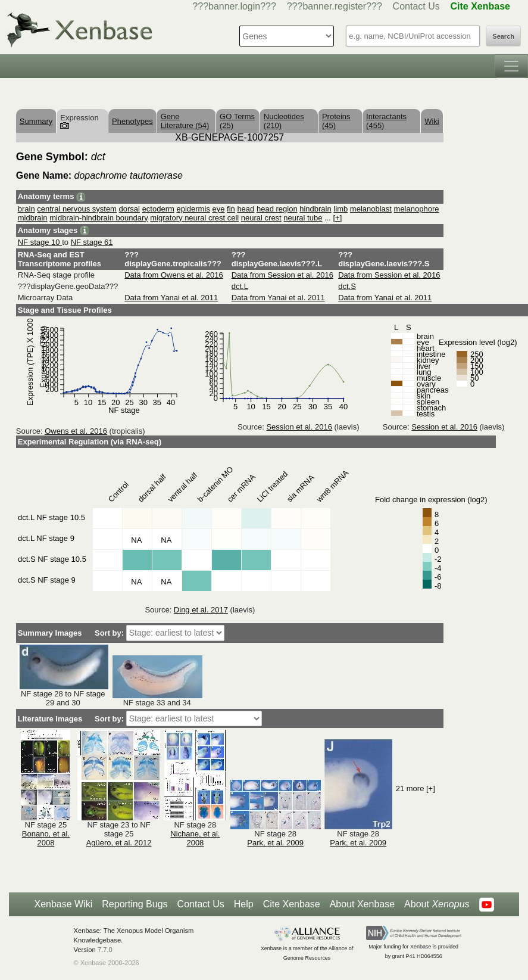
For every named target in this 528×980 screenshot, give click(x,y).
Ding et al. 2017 (201, 610)
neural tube (303, 218)
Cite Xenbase (292, 904)
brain (26, 209)
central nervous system (77, 209)
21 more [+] (415, 788)
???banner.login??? (234, 6)
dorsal (129, 209)
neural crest (261, 218)
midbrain (33, 218)
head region (277, 209)
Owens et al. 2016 (76, 431)
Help (244, 904)
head (246, 209)
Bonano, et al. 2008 (46, 838)
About (437, 904)
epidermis (193, 209)
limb (340, 209)
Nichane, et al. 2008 (195, 838)
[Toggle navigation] (511, 66)
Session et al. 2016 (299, 427)
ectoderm (158, 209)
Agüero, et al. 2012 (119, 843)
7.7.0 (105, 950)
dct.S (347, 286)
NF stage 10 (40, 242)
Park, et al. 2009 (275, 843)
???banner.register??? (335, 6)
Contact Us (416, 6)
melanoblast (371, 209)
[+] (337, 218)
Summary (36, 121)
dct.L (240, 286)
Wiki (432, 121)
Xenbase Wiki (63, 904)
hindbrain (315, 209)
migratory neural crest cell (194, 218)
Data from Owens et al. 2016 (174, 275)
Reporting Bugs (135, 904)
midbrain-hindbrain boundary (99, 218)
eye (218, 209)
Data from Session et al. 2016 (282, 275)
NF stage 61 (92, 242)
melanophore (417, 209)
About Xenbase (362, 904)
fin (231, 209)
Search (503, 36)
